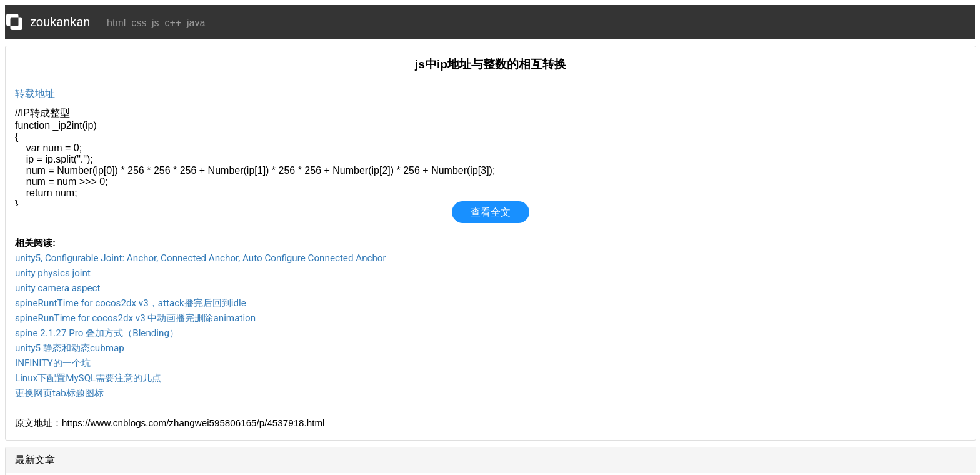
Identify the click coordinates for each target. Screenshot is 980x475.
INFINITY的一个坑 (53, 363)
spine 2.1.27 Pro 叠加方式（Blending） (97, 333)
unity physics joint (53, 273)
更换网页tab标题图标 (59, 393)
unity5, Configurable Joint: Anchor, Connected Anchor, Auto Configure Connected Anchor (201, 258)
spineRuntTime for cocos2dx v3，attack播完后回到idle (131, 303)
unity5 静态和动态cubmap (70, 348)
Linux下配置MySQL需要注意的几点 (88, 378)
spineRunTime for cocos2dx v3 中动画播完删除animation (135, 318)
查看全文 (491, 212)
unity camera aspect (57, 288)
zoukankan (60, 22)
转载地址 (35, 93)
